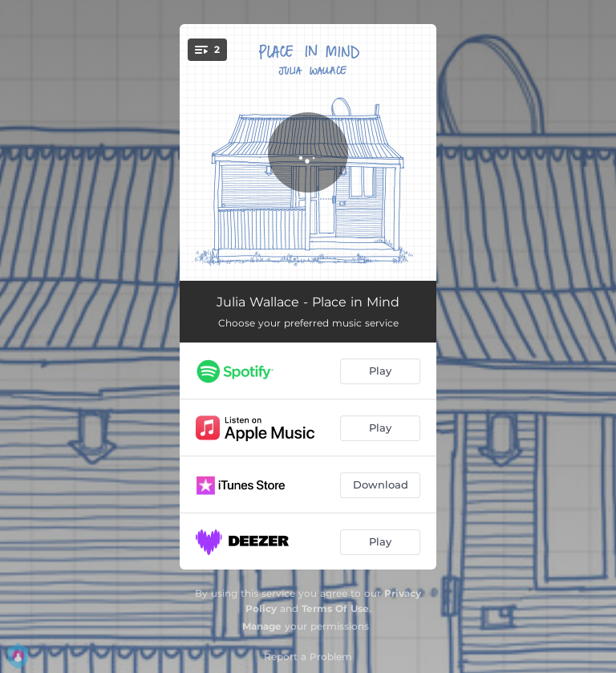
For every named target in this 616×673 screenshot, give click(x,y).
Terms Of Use (335, 608)
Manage (262, 626)
